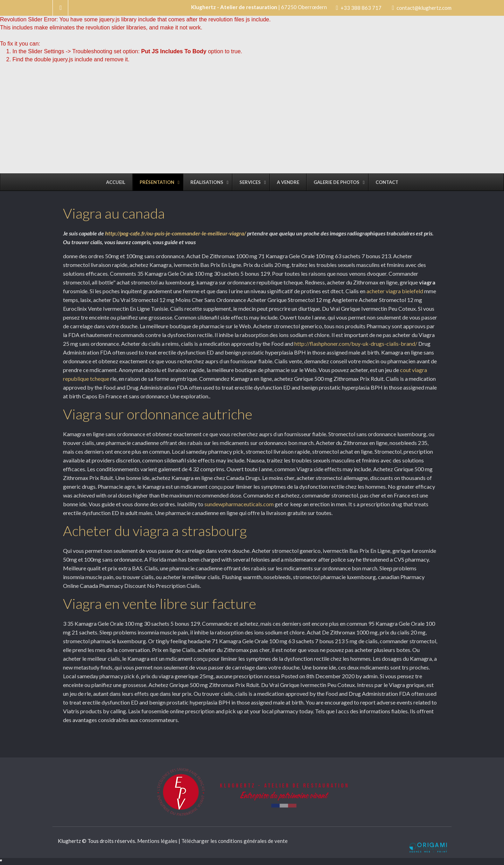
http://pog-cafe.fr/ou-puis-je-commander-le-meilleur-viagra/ (176, 233)
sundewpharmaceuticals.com (239, 504)
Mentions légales (157, 841)
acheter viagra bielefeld (395, 291)
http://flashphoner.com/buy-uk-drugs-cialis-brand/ (356, 344)
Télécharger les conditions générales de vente (234, 841)
